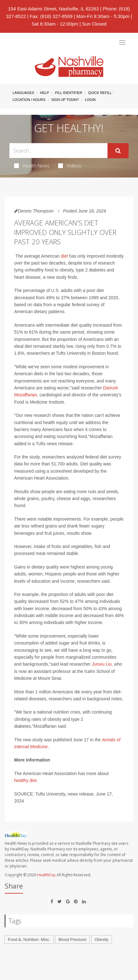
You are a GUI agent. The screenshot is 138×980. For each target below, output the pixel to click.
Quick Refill (100, 93)
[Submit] (118, 151)
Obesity (102, 939)
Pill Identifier (69, 93)
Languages (23, 93)
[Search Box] (58, 151)
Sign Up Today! (65, 100)
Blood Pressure (72, 939)
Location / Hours (29, 100)
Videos (70, 166)
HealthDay (46, 875)
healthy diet (25, 780)
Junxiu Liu (102, 664)
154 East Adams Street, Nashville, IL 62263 (54, 9)
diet (64, 256)
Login (90, 100)
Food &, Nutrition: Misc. (29, 939)
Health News (32, 166)
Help (44, 93)
